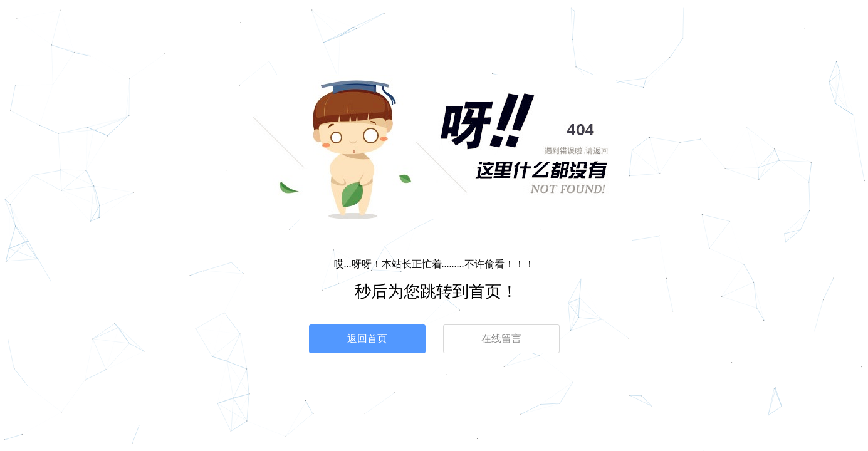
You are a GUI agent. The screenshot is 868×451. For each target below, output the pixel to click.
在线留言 (501, 339)
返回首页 (367, 339)
